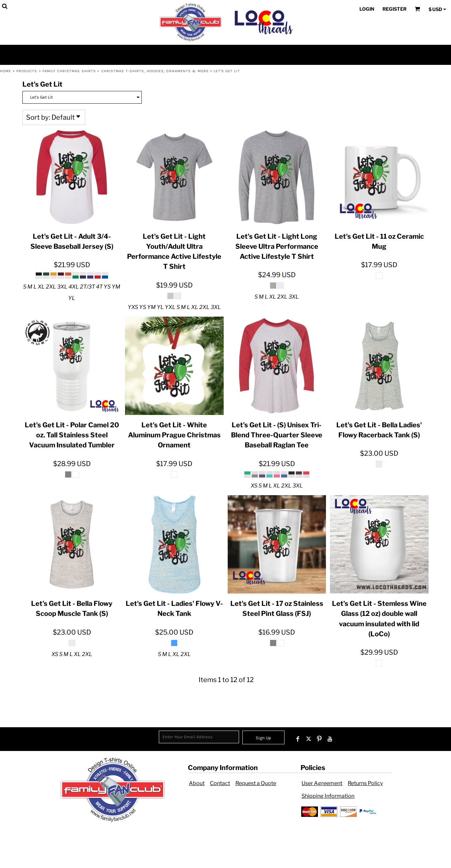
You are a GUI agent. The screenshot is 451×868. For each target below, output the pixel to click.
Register (394, 9)
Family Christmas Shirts (69, 71)
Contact (220, 783)
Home (6, 71)
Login (367, 9)
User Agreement (322, 783)
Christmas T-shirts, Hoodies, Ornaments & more (155, 71)
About (197, 783)
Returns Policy (365, 783)
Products (27, 71)
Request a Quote (256, 783)
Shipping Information (328, 796)
